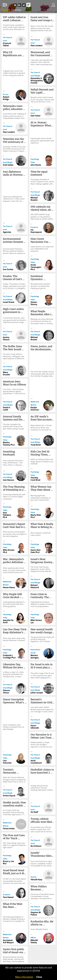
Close (39, 977)
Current (6, 10)
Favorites (16, 10)
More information (24, 977)
